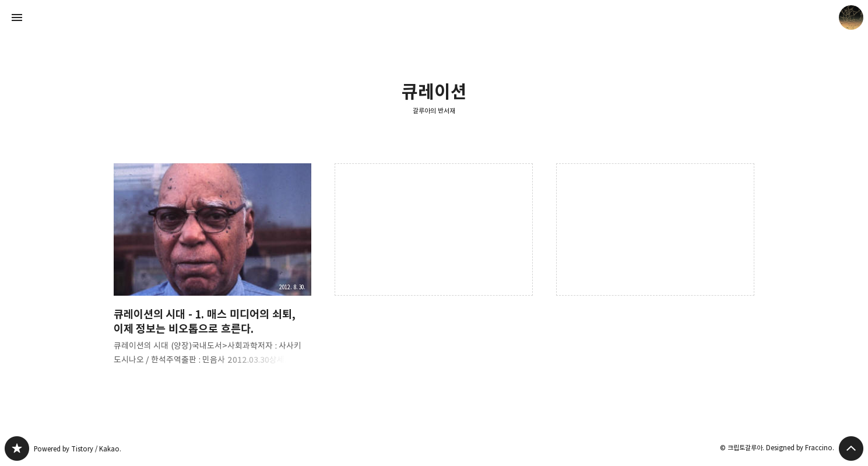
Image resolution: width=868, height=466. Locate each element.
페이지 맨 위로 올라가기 (851, 449)
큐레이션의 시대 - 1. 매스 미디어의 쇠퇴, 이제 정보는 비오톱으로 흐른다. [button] (213, 274)
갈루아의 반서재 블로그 (17, 449)
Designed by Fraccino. (800, 448)
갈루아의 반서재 (434, 111)
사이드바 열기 (17, 17)
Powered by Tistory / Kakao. (78, 449)
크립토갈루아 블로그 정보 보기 (851, 17)
